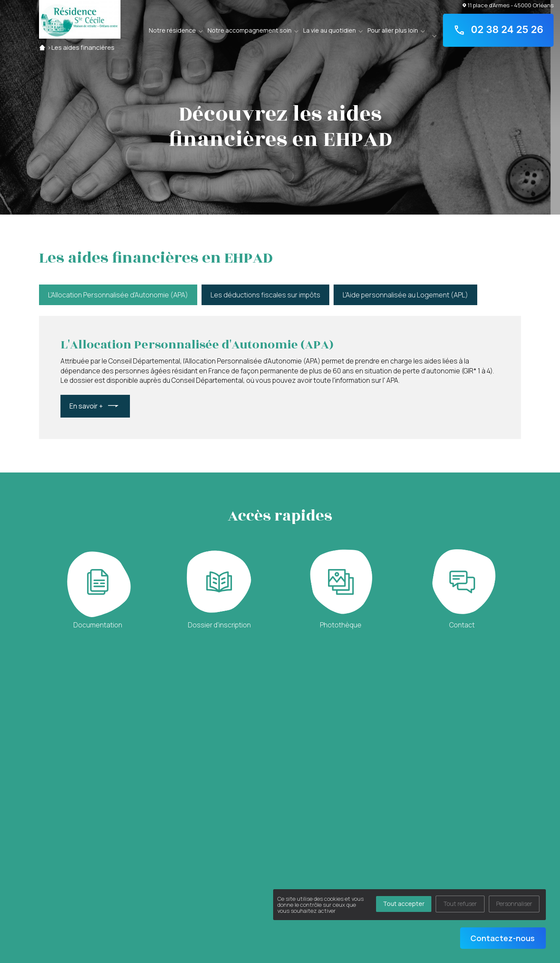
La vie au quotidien (330, 30)
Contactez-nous (503, 938)
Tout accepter (404, 904)
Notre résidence (172, 30)
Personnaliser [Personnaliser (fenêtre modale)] (514, 904)
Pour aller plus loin (393, 30)
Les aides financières (83, 47)
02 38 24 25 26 (498, 30)
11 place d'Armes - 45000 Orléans (508, 5)
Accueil (42, 47)
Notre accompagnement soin (250, 30)
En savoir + (86, 406)
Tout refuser (460, 904)
